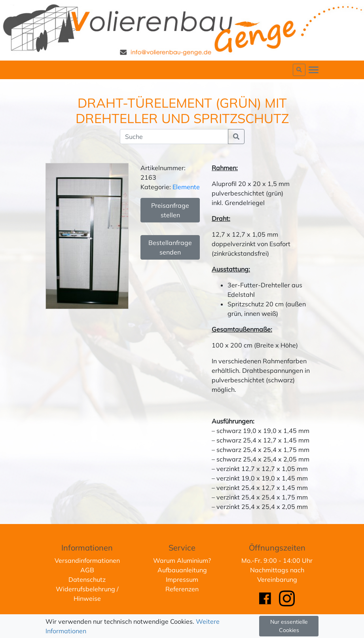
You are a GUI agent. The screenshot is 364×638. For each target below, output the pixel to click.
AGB (87, 570)
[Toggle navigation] (314, 70)
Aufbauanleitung (182, 570)
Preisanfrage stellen (170, 210)
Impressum (182, 579)
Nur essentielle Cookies (289, 626)
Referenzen (182, 589)
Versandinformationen (87, 560)
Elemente (186, 187)
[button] (299, 70)
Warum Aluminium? (182, 560)
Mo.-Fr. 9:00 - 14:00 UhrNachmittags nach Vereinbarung (277, 570)
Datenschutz (87, 579)
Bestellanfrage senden (170, 247)
